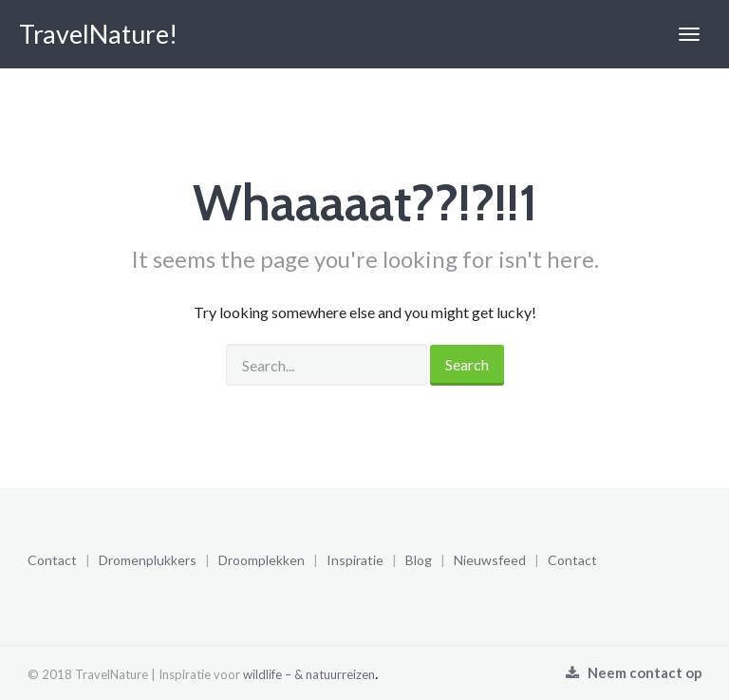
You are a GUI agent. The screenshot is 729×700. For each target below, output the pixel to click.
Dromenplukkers (148, 560)
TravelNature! (98, 34)
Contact (52, 560)
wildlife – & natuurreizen (309, 674)
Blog (419, 560)
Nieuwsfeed (490, 560)
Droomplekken (262, 560)
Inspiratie (355, 560)
